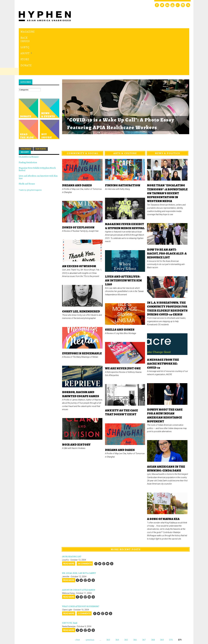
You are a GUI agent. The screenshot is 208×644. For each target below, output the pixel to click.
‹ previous (90, 600)
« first (77, 600)
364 (117, 600)
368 (153, 600)
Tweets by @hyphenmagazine (30, 150)
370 (171, 600)
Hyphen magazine (32, 630)
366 (135, 600)
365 (126, 600)
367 (144, 600)
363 (108, 600)
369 (162, 600)
